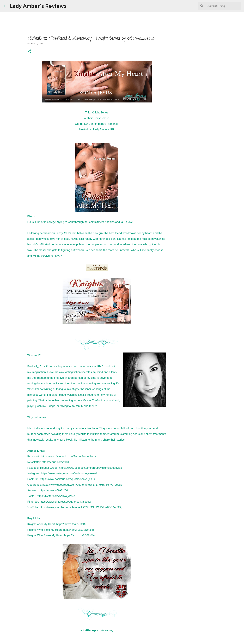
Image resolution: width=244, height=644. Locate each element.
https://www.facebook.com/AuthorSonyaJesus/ (69, 456)
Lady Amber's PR (104, 129)
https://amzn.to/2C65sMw (80, 535)
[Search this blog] (223, 6)
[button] (29, 51)
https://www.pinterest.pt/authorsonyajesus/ (65, 502)
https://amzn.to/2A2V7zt (53, 490)
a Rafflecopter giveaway (97, 630)
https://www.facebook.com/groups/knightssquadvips (90, 468)
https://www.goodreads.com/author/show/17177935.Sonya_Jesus (82, 485)
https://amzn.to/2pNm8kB (79, 530)
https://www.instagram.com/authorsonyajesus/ (69, 473)
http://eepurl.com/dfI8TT (56, 462)
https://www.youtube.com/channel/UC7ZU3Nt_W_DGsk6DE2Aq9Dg (81, 507)
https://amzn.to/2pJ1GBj (71, 524)
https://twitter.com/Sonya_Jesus (56, 496)
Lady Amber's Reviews (38, 6)
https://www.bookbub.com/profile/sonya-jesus (67, 479)
